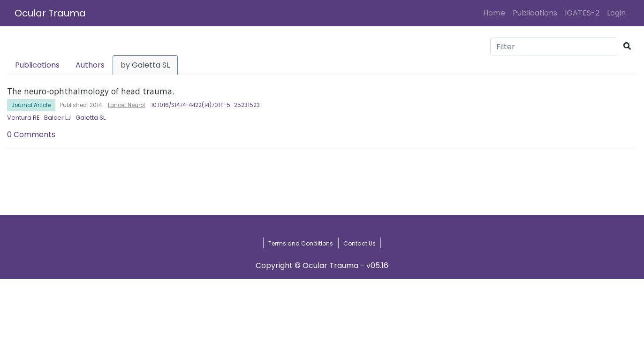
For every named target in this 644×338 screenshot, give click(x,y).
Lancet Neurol (126, 105)
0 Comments (31, 134)
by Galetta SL (145, 65)
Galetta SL (91, 118)
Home (496, 13)
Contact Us (360, 243)
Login (618, 13)
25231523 (247, 105)
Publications (535, 13)
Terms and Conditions (301, 243)
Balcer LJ (57, 118)
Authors (90, 65)
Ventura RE (23, 118)
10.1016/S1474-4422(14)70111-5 (191, 105)
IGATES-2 (582, 13)
